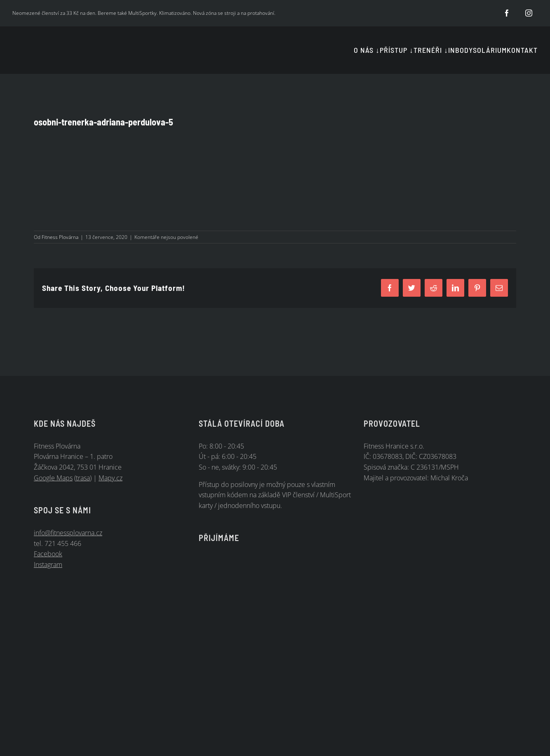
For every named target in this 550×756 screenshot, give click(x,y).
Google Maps (53, 478)
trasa (83, 478)
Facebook (48, 554)
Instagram (48, 565)
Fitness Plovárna (60, 237)
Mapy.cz (110, 478)
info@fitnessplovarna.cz (68, 533)
